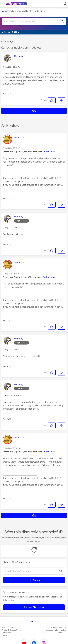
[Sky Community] (17, 4)
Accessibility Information (56, 630)
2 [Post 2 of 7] (7, 199)
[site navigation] (3, 4)
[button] (64, 55)
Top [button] (35, 622)
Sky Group (6, 635)
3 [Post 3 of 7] (7, 244)
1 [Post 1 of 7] (7, 94)
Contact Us (61, 633)
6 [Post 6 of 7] (7, 419)
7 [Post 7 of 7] (7, 498)
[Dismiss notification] (64, 11)
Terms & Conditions (58, 627)
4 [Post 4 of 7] (7, 321)
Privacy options (8, 627)
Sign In (65, 4)
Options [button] (5, 42)
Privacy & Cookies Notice (12, 630)
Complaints (7, 633)
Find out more (49, 152)
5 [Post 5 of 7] (7, 366)
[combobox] (31, 22)
